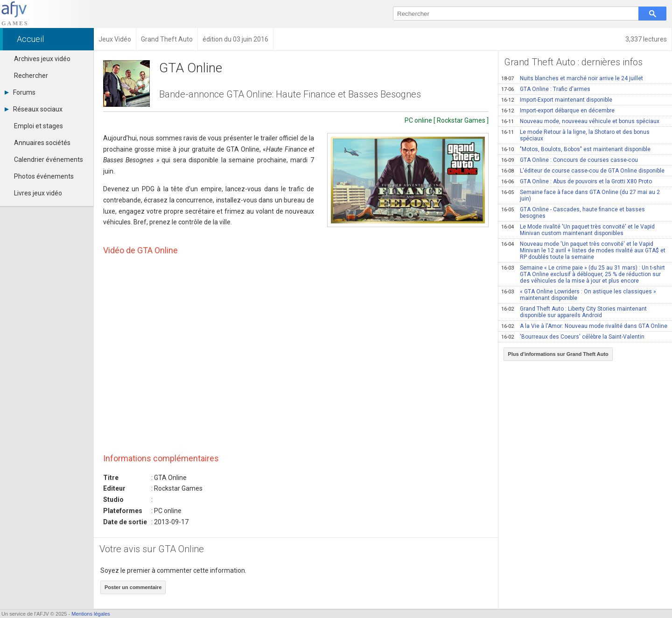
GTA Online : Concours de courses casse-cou (570, 160)
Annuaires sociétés (42, 143)
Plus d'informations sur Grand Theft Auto (558, 354)
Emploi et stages (38, 126)
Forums (20, 92)
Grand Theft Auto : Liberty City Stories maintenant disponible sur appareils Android (574, 312)
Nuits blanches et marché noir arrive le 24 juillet (572, 78)
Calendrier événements (49, 160)
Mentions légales (91, 614)
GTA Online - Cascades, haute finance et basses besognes (573, 213)
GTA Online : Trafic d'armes (546, 89)
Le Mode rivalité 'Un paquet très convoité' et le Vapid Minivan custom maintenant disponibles (578, 230)
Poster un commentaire (133, 587)
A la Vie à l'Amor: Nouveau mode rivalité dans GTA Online (584, 326)
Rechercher (31, 76)
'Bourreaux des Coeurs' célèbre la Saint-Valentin (573, 337)
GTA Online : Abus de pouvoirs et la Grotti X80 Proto (577, 181)
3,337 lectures (646, 39)
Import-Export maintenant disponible (557, 100)
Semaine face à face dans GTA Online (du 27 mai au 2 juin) (581, 195)
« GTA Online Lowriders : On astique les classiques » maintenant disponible (579, 295)
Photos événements (44, 176)
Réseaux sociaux (34, 109)
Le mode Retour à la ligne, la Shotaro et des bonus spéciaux (575, 135)
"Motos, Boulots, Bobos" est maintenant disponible (576, 149)
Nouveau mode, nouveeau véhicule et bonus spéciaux (580, 121)
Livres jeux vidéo (38, 193)
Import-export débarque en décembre (558, 111)
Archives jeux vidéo (42, 59)
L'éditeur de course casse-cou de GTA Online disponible (583, 171)
